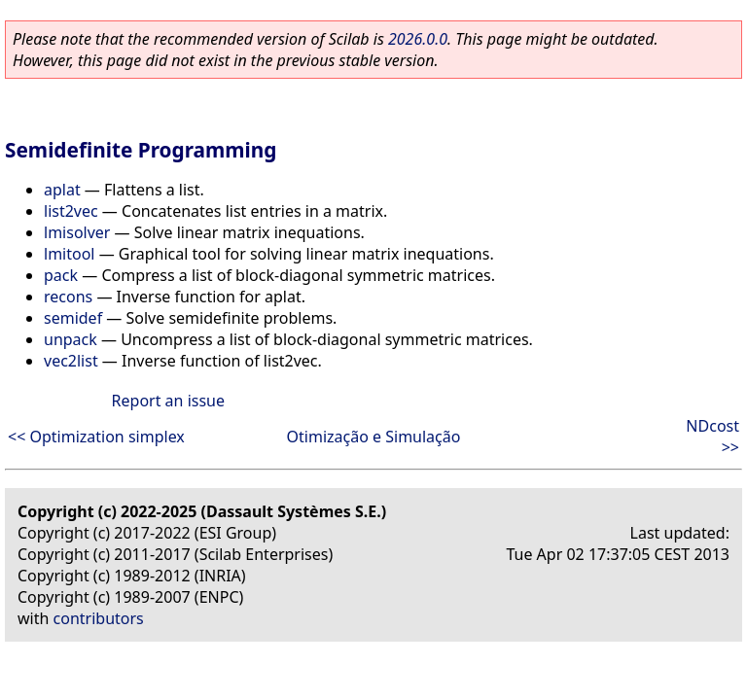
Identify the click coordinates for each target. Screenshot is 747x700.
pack (61, 275)
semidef (73, 318)
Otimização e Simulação (374, 437)
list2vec (71, 211)
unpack (71, 339)
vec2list (71, 361)
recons (68, 297)
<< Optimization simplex (96, 437)
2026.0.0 (418, 39)
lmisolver (77, 232)
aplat (62, 190)
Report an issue (168, 401)
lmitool (69, 254)
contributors (99, 618)
